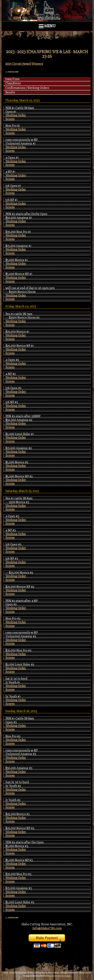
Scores (10, 119)
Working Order (16, 115)
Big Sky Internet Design (59, 976)
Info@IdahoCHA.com (47, 928)
